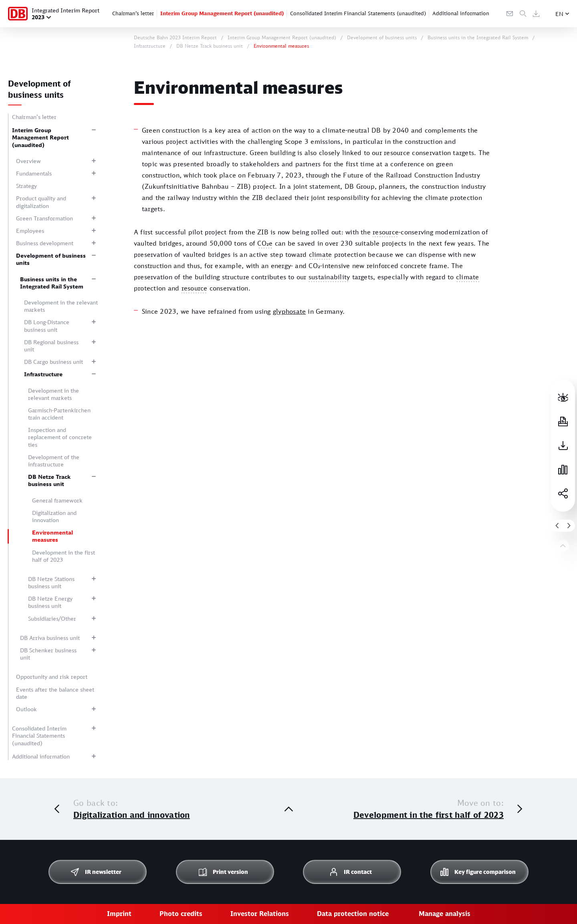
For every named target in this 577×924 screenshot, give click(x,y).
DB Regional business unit (51, 346)
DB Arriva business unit (50, 638)
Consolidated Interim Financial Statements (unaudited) (358, 13)
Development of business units (51, 259)
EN (559, 14)
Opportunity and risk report (52, 677)
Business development (45, 243)
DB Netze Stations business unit (51, 582)
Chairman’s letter (133, 13)
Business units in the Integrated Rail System (52, 283)
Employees (30, 231)
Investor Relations (260, 914)
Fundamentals (34, 173)
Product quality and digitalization (41, 202)
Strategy (26, 186)
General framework (57, 500)
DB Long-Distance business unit (47, 326)
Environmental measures (52, 536)
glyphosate (289, 311)
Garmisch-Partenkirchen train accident (59, 414)
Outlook (26, 709)
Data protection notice (353, 914)
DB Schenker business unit (48, 654)
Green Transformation (44, 218)
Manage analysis (445, 914)
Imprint (119, 914)
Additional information (461, 13)
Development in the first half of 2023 (64, 556)
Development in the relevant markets (61, 306)
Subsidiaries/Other (52, 618)
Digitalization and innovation (54, 516)
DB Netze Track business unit (49, 480)
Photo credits (181, 914)
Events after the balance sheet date (55, 693)
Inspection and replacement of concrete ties (60, 437)
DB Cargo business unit (53, 362)
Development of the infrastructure (54, 461)
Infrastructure (43, 374)
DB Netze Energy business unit (50, 602)
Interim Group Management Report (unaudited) (222, 13)
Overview (28, 161)
